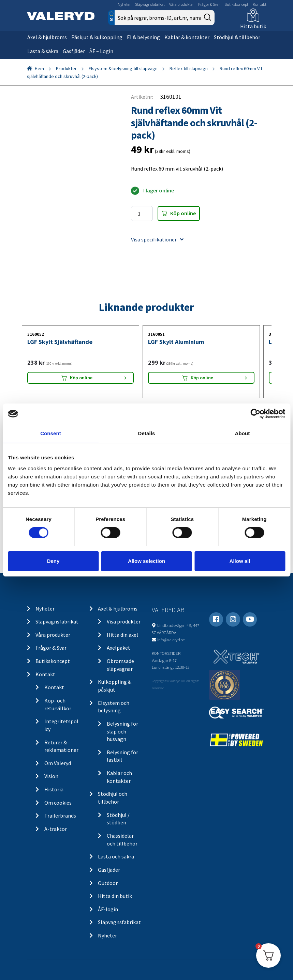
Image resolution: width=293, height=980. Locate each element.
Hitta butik (253, 26)
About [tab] (243, 433)
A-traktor (56, 829)
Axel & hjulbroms (47, 37)
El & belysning (143, 37)
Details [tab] (147, 433)
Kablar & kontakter (187, 37)
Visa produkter (124, 621)
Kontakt (260, 4)
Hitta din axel (122, 635)
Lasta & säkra (43, 51)
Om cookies (58, 803)
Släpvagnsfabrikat (150, 4)
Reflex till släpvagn (189, 68)
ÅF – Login (101, 51)
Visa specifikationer (157, 239)
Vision (51, 776)
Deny (53, 561)
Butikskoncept (236, 4)
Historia (54, 789)
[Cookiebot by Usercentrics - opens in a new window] (255, 414)
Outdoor (108, 883)
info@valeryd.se (171, 639)
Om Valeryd (58, 763)
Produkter (66, 68)
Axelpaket (119, 648)
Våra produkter (181, 4)
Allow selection (146, 561)
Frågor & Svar (209, 4)
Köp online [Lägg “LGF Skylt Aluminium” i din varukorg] (202, 378)
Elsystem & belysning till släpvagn (123, 68)
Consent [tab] (51, 433)
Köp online (183, 213)
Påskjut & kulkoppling (97, 37)
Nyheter (124, 4)
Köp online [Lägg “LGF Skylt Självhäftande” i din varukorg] (81, 378)
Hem (39, 68)
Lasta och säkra (116, 856)
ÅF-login (108, 909)
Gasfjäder (74, 51)
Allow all (240, 561)
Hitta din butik (115, 896)
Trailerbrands (60, 816)
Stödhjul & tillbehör (237, 37)
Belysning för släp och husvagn (122, 731)
